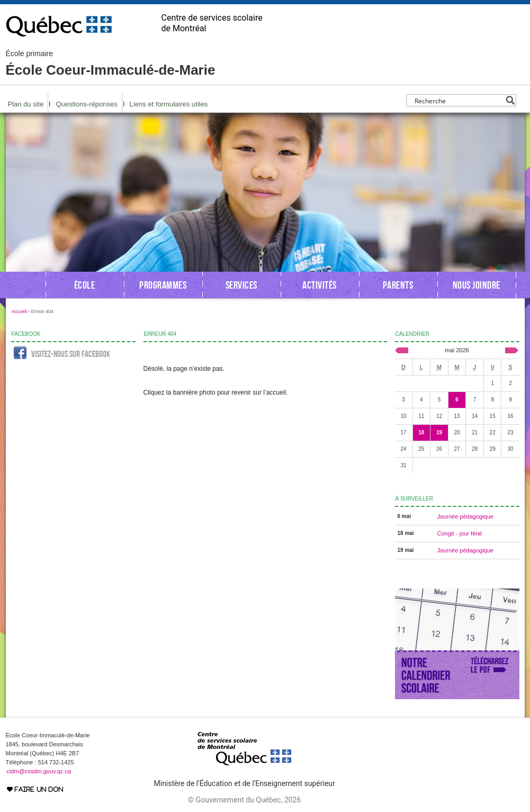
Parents (398, 285)
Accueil (19, 311)
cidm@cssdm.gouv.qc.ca (39, 771)
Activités (320, 285)
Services (241, 285)
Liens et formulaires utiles (169, 104)
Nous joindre (477, 285)
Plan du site (26, 104)
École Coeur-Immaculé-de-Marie (111, 64)
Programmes (163, 285)
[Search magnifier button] (510, 100)
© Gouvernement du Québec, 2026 (244, 800)
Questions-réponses (86, 104)
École (85, 285)
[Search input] (458, 100)
